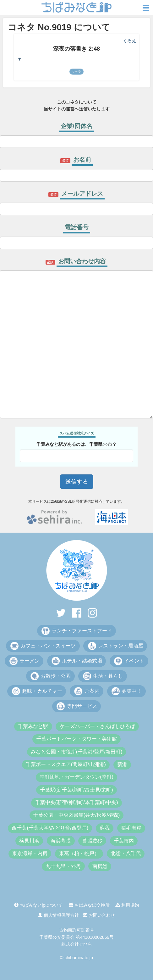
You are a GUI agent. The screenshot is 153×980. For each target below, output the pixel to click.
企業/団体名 (76, 126)
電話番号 (77, 227)
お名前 (82, 160)
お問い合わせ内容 (82, 261)
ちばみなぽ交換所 (89, 905)
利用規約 (127, 905)
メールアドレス (82, 194)
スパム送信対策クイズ (77, 433)
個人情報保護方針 (58, 915)
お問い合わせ (99, 915)
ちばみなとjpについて (38, 905)
